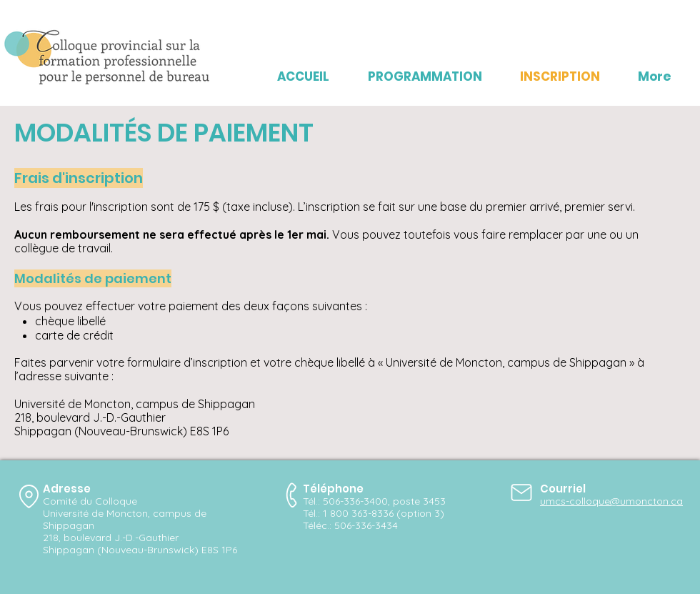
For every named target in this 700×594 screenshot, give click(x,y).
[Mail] (521, 492)
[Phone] (292, 495)
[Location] (29, 496)
